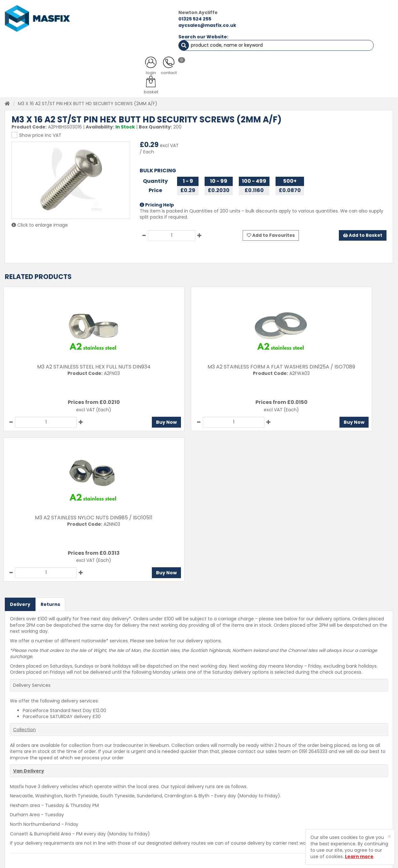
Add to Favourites (271, 226)
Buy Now (78, 412)
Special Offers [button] (307, 61)
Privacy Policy (211, 813)
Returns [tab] (50, 444)
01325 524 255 (101, 19)
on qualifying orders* (55, 81)
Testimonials (139, 779)
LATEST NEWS (244, 45)
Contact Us (209, 779)
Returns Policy (211, 802)
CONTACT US (303, 45)
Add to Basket (362, 226)
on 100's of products (355, 81)
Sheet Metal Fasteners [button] (79, 61)
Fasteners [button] (25, 61)
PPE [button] (269, 61)
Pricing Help (157, 196)
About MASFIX (139, 802)
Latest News (138, 813)
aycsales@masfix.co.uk (113, 25)
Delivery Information (219, 790)
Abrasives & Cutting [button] (145, 61)
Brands (132, 824)
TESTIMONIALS (363, 45)
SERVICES (190, 45)
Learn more (359, 856)
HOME (26, 45)
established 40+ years (251, 81)
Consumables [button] (201, 61)
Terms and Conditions (221, 824)
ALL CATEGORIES (80, 45)
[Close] (389, 837)
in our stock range (147, 81)
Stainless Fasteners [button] (363, 61)
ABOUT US (139, 45)
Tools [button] (241, 61)
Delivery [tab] (20, 444)
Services (134, 790)
